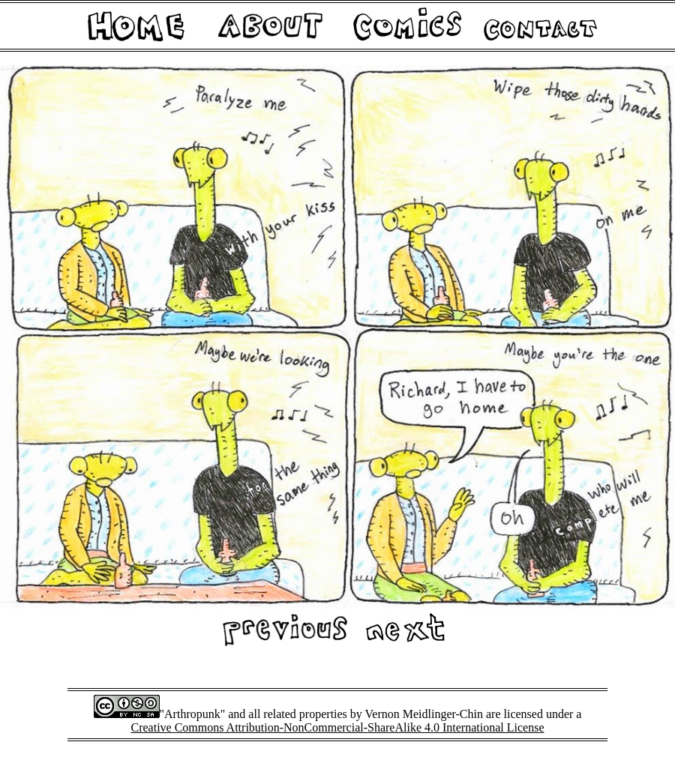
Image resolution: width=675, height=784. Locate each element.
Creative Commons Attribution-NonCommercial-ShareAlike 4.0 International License (338, 727)
